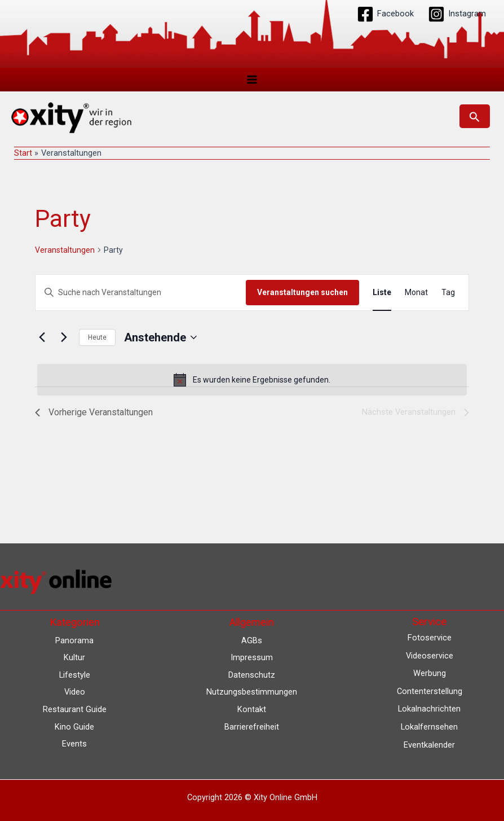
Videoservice (430, 656)
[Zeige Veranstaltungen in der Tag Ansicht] (448, 293)
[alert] (252, 380)
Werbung (430, 673)
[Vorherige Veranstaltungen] (42, 337)
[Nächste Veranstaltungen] (64, 337)
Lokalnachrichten (429, 709)
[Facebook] (385, 14)
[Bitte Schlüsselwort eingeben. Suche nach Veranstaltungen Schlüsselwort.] (141, 293)
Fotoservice (430, 638)
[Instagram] (457, 14)
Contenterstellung (430, 691)
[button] (475, 116)
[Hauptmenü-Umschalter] (252, 80)
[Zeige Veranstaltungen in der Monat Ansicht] (416, 293)
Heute (97, 337)
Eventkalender (429, 745)
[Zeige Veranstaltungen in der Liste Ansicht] (382, 293)
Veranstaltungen (65, 250)
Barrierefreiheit (252, 727)
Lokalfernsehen (429, 727)
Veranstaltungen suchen (302, 292)
